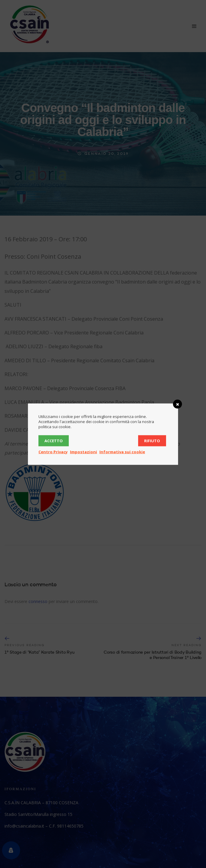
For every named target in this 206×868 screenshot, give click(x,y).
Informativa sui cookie (122, 452)
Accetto (54, 440)
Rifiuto (152, 440)
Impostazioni (83, 452)
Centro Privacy (53, 452)
